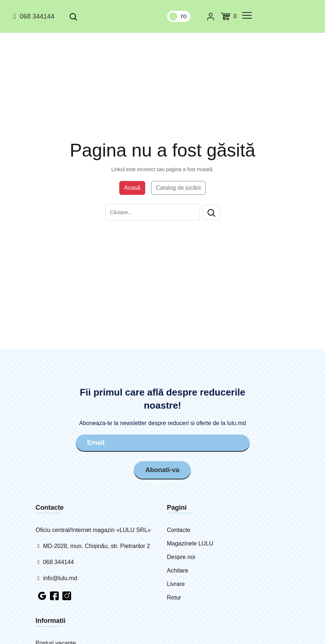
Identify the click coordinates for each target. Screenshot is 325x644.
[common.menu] (247, 15)
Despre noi (181, 557)
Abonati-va (162, 469)
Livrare (176, 584)
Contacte (179, 530)
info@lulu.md (57, 578)
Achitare (178, 570)
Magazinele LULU (190, 543)
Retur (174, 597)
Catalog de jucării (178, 188)
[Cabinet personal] (211, 16)
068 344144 (33, 16)
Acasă (132, 188)
